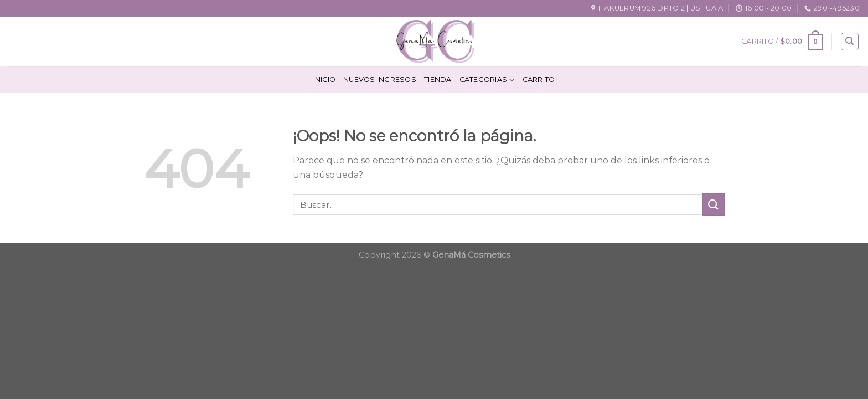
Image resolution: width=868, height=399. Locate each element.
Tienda (438, 80)
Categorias (487, 80)
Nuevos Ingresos (380, 80)
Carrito (539, 80)
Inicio (325, 80)
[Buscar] (850, 42)
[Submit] (714, 204)
